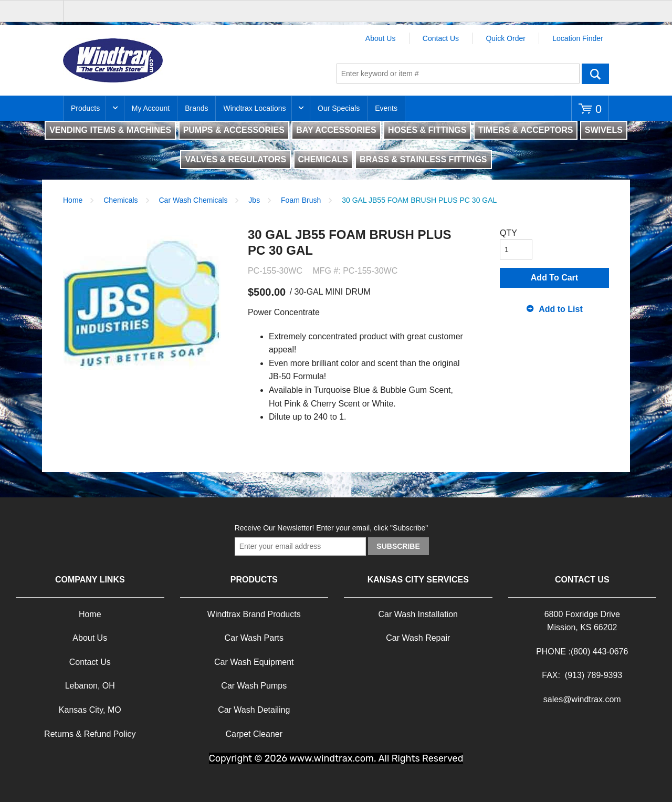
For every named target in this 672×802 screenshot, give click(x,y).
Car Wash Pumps (254, 686)
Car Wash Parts (254, 638)
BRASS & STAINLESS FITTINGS (423, 159)
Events (386, 108)
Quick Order (505, 38)
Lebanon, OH (90, 686)
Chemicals (120, 200)
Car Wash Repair (418, 638)
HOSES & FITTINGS (427, 130)
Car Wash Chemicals (193, 200)
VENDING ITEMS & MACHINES (110, 130)
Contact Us (441, 38)
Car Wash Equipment (254, 662)
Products (85, 108)
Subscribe (398, 546)
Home (73, 200)
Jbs (254, 200)
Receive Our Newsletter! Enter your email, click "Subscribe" (332, 528)
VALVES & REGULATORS (235, 159)
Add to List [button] (561, 309)
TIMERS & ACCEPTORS (526, 130)
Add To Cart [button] (554, 278)
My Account (151, 108)
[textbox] (458, 74)
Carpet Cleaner (254, 734)
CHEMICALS (323, 159)
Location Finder (578, 38)
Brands (196, 108)
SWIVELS (604, 130)
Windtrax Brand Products (254, 614)
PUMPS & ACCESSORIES (234, 130)
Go (595, 74)
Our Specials (339, 108)
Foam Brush (301, 200)
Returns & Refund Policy (90, 734)
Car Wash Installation (418, 614)
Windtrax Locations (254, 108)
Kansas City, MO (90, 710)
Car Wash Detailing (254, 710)
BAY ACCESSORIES (336, 130)
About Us (381, 38)
